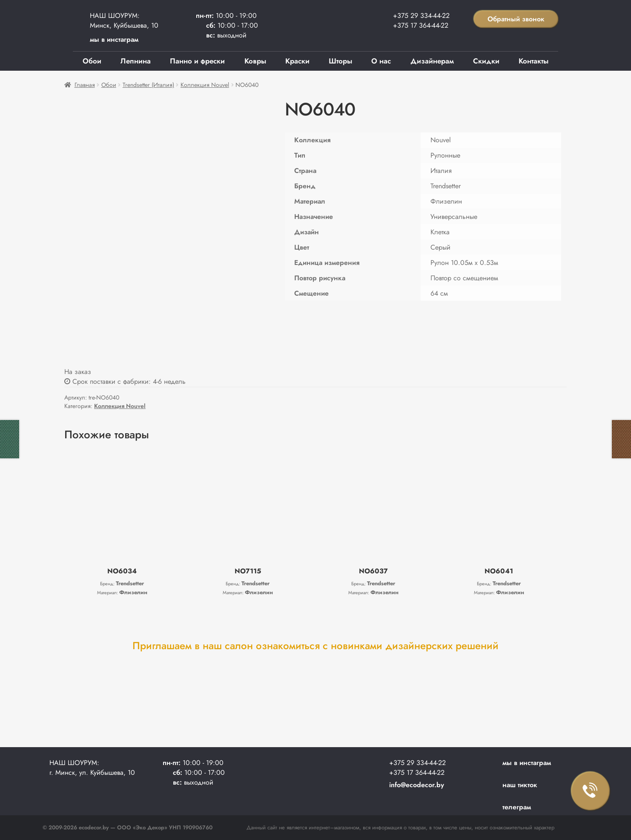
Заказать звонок (591, 791)
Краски (297, 61)
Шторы (340, 61)
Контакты (533, 61)
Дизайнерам (432, 61)
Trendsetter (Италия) (148, 85)
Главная (85, 85)
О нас (381, 61)
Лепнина (136, 61)
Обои (92, 61)
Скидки (486, 61)
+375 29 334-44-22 (421, 16)
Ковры (255, 61)
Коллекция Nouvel (205, 85)
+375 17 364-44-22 (421, 25)
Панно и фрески (197, 61)
